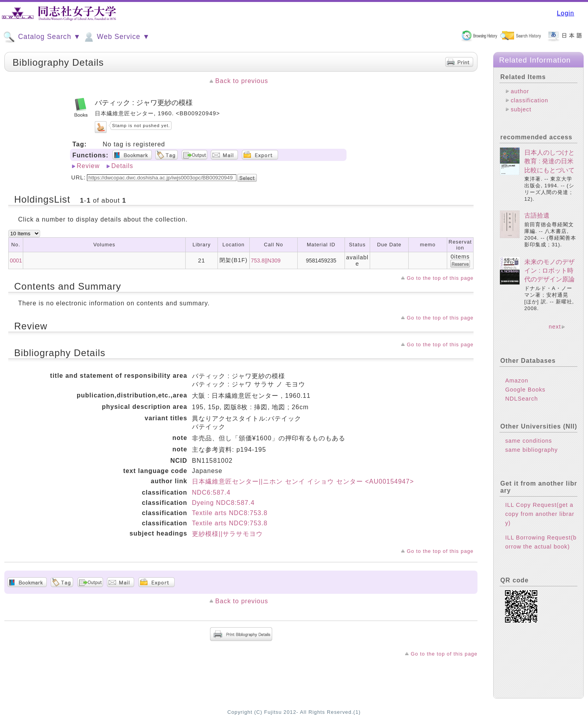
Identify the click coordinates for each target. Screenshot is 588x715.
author (520, 91)
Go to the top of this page (440, 278)
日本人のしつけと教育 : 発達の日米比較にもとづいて (549, 161)
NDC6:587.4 (211, 492)
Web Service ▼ (116, 37)
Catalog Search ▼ (42, 37)
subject (521, 109)
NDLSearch (521, 399)
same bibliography (531, 450)
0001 (16, 261)
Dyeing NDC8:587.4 (223, 503)
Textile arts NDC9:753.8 (230, 523)
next (555, 327)
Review (88, 166)
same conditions (528, 441)
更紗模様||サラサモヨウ (227, 534)
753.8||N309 (266, 261)
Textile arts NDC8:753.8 (230, 513)
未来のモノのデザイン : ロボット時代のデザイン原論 (549, 271)
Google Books (525, 390)
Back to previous (241, 81)
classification (529, 100)
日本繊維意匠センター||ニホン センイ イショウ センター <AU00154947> (303, 481)
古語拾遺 (537, 215)
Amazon (517, 381)
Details (122, 166)
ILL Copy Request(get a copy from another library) (540, 514)
